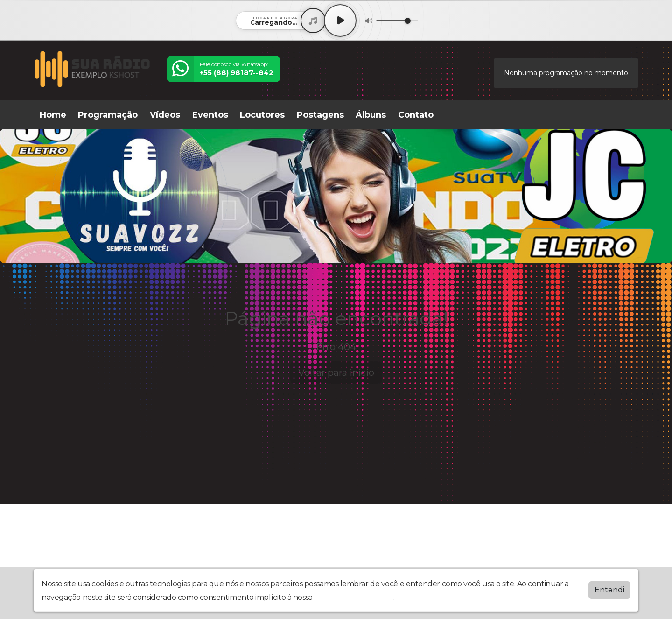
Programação (108, 115)
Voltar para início (336, 373)
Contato (416, 115)
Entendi (609, 590)
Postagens (320, 115)
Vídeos (165, 115)
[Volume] (397, 21)
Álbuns (371, 115)
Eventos (210, 115)
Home (53, 115)
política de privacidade (354, 597)
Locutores (262, 115)
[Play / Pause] (340, 21)
